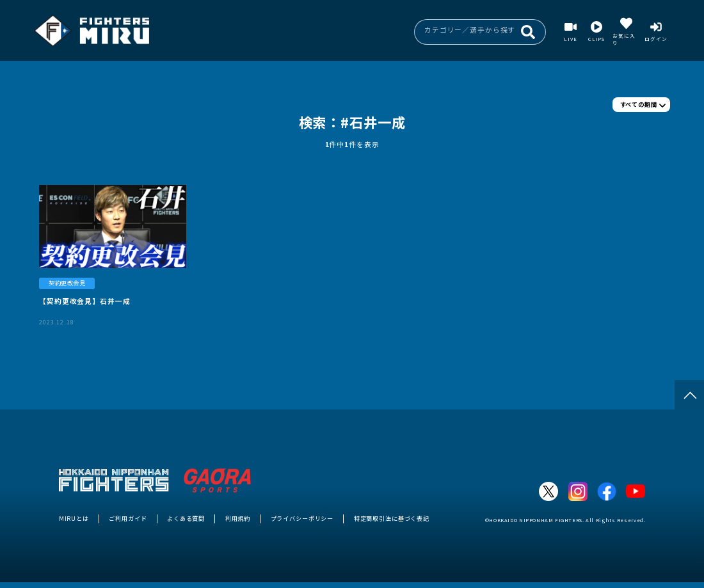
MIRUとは (74, 518)
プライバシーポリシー (302, 518)
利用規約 (238, 518)
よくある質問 (186, 518)
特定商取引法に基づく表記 (392, 518)
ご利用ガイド (128, 518)
